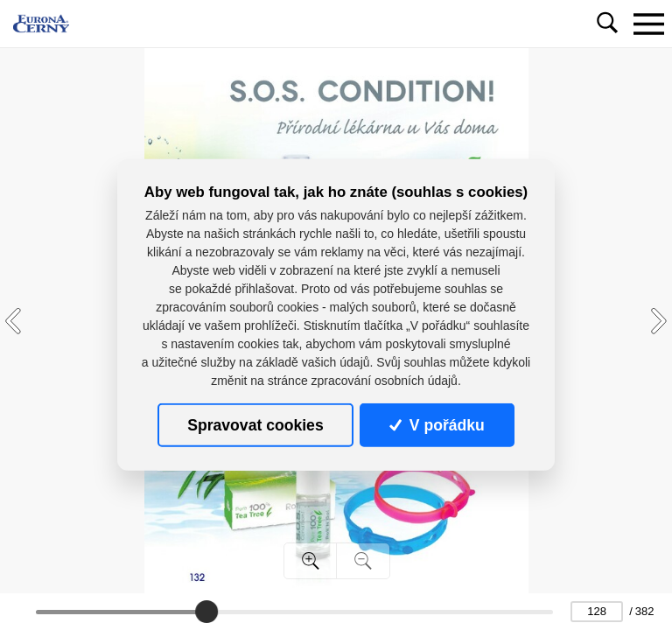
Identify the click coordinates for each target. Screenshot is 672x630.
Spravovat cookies (255, 425)
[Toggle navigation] (648, 24)
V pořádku (437, 425)
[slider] (206, 612)
